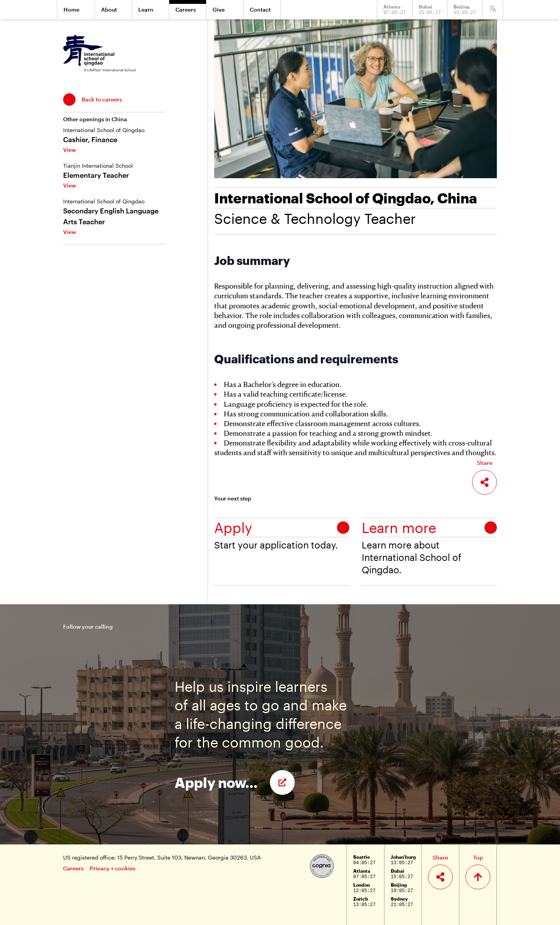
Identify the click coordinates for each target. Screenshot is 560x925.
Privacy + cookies (113, 868)
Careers (73, 868)
